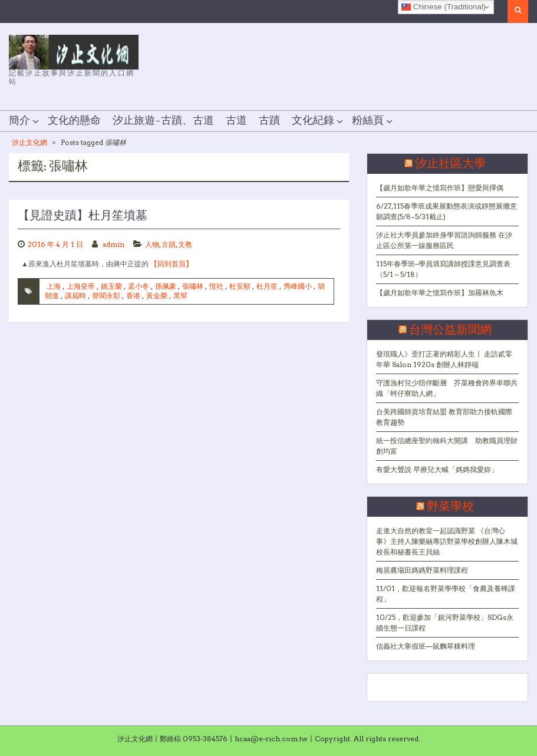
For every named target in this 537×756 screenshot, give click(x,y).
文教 (185, 244)
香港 (133, 296)
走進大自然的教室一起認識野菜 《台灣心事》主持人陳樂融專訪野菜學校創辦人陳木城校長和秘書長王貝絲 (447, 541)
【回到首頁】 (172, 264)
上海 (54, 286)
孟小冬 (139, 286)
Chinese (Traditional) (444, 7)
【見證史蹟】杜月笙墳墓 (83, 216)
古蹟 (269, 121)
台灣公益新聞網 (450, 330)
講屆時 (75, 296)
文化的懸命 (74, 121)
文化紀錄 (313, 121)
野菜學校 (450, 507)
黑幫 (180, 296)
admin (113, 244)
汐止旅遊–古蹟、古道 (163, 121)
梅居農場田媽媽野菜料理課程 (422, 570)
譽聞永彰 (106, 296)
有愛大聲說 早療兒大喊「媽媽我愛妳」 (437, 469)
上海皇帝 (81, 286)
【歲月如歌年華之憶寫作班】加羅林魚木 (440, 293)
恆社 (216, 286)
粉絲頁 (368, 121)
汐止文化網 (29, 142)
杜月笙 (267, 286)
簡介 (19, 121)
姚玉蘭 (111, 286)
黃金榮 (157, 296)
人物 (152, 244)
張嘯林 (193, 286)
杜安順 (240, 286)
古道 (236, 121)
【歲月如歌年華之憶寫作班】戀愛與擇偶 (440, 188)
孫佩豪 (166, 286)
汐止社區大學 (450, 164)
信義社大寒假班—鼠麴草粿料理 (426, 646)
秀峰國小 (298, 286)
